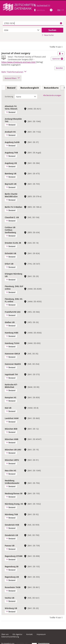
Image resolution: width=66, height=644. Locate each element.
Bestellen (59, 68)
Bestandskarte (51, 88)
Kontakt (29, 634)
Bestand (11, 88)
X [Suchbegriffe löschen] (61, 23)
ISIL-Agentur (17, 634)
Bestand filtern (12, 78)
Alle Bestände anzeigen (52, 95)
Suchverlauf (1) (43, 5)
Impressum (41, 634)
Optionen (58, 59)
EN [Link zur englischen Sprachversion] (59, 10)
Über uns (5, 634)
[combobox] (22, 30)
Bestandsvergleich (30, 88)
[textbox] (33, 23)
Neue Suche (48, 35)
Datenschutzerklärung (10, 637)
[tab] (11, 88)
